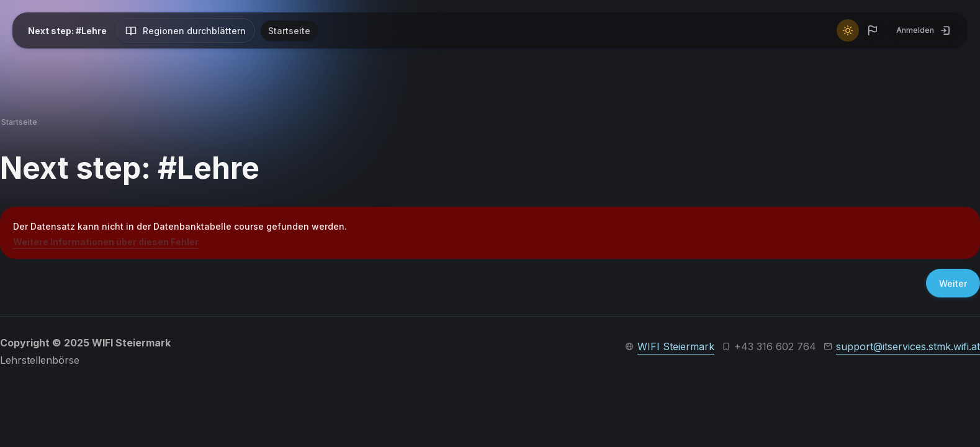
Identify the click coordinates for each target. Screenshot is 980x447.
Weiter (953, 283)
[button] (873, 30)
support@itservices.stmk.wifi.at (908, 346)
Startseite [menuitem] (289, 31)
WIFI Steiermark (676, 346)
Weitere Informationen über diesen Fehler (106, 242)
